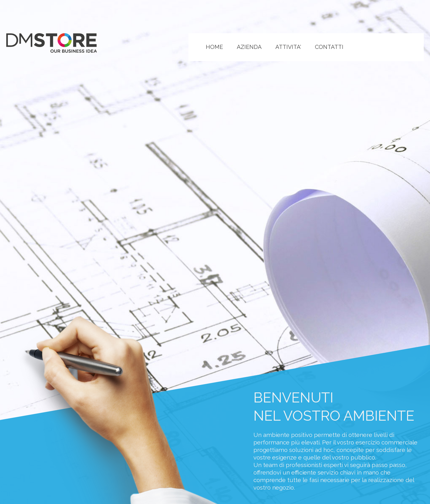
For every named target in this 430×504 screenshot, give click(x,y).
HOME (214, 47)
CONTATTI (329, 47)
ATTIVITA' (288, 47)
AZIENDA (249, 47)
